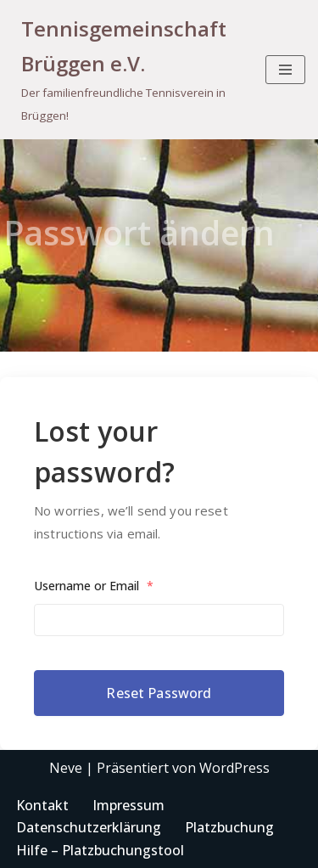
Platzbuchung (229, 827)
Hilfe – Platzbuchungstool (100, 850)
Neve (66, 768)
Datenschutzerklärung (89, 827)
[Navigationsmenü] (285, 70)
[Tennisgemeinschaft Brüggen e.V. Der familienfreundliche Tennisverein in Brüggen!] (126, 70)
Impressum (128, 805)
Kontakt (42, 805)
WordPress (234, 768)
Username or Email (94, 586)
